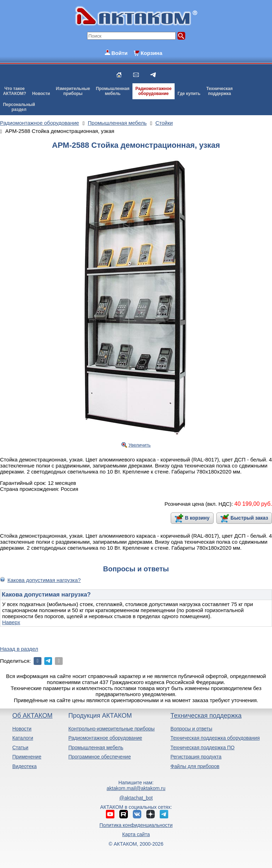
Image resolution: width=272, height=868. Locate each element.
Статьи (20, 747)
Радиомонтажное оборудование (105, 738)
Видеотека (25, 766)
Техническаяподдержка (220, 91)
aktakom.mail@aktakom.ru (136, 788)
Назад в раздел (19, 649)
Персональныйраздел (19, 107)
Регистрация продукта (196, 757)
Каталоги (23, 738)
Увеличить (140, 445)
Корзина (151, 53)
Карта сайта (136, 834)
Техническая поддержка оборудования (215, 738)
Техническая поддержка (206, 716)
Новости (41, 94)
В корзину (197, 518)
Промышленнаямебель (113, 91)
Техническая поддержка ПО (202, 747)
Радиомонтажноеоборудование (153, 91)
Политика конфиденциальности (136, 825)
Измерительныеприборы (73, 91)
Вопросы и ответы (191, 729)
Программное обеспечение (100, 757)
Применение (27, 757)
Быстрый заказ (249, 518)
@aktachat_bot (136, 798)
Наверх (11, 622)
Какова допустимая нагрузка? (44, 580)
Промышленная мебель (96, 747)
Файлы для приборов (195, 766)
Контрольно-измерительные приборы (112, 729)
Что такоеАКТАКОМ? (15, 91)
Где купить (189, 94)
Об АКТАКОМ (32, 716)
